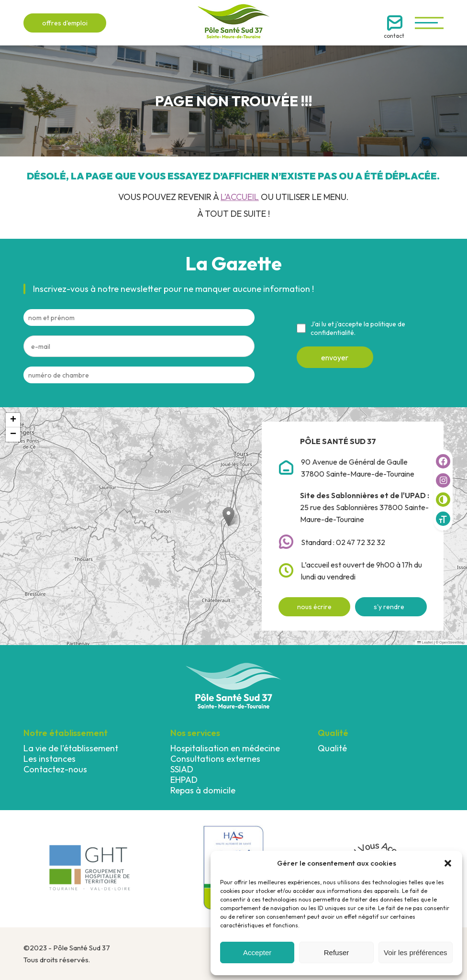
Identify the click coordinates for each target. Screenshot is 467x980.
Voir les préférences (416, 952)
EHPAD (184, 780)
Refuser (337, 952)
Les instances (50, 759)
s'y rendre (389, 607)
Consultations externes (215, 759)
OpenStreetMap (452, 642)
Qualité (332, 748)
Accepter (257, 952)
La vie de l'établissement (71, 748)
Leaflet (425, 642)
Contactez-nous (55, 769)
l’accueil (240, 197)
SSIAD (182, 769)
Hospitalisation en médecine (225, 748)
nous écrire (314, 607)
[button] (448, 863)
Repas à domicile (203, 790)
